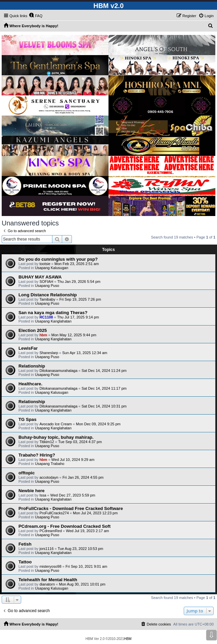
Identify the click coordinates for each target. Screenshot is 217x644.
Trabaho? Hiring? (37, 455)
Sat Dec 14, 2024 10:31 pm (104, 406)
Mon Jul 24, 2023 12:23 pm (95, 513)
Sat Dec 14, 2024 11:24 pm (104, 371)
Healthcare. (30, 384)
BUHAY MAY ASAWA (40, 277)
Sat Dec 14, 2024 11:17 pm (104, 388)
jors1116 (46, 549)
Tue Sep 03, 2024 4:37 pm (80, 442)
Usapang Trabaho (50, 464)
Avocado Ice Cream (55, 424)
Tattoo (25, 562)
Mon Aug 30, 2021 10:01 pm (82, 584)
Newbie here (32, 491)
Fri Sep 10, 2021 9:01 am (86, 566)
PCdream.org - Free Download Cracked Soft (64, 526)
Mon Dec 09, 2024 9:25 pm (98, 424)
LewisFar (28, 348)
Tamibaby (47, 299)
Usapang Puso (47, 286)
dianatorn (47, 584)
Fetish (25, 544)
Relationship (32, 366)
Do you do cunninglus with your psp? (58, 259)
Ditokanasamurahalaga (58, 371)
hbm (43, 335)
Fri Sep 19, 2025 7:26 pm (80, 299)
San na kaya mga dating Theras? (53, 313)
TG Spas (28, 419)
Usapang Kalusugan (52, 268)
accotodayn (49, 477)
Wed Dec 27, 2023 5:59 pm (73, 495)
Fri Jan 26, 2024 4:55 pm (83, 477)
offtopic (27, 473)
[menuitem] (36, 16)
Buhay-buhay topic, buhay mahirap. (56, 437)
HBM (128, 639)
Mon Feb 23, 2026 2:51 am (77, 264)
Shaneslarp (49, 353)
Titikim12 (47, 442)
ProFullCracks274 (54, 513)
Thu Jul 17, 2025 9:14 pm (78, 317)
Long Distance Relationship (48, 295)
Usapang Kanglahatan (53, 321)
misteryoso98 (50, 566)
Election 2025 (33, 330)
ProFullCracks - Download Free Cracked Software (71, 508)
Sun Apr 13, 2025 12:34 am (85, 353)
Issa (43, 495)
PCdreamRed (51, 531)
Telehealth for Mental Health (48, 580)
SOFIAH (46, 282)
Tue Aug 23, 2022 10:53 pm (80, 549)
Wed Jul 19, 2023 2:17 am (87, 531)
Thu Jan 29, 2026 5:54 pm (79, 282)
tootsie (45, 264)
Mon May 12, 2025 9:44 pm (74, 335)
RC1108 (46, 317)
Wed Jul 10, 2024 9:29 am (73, 460)
